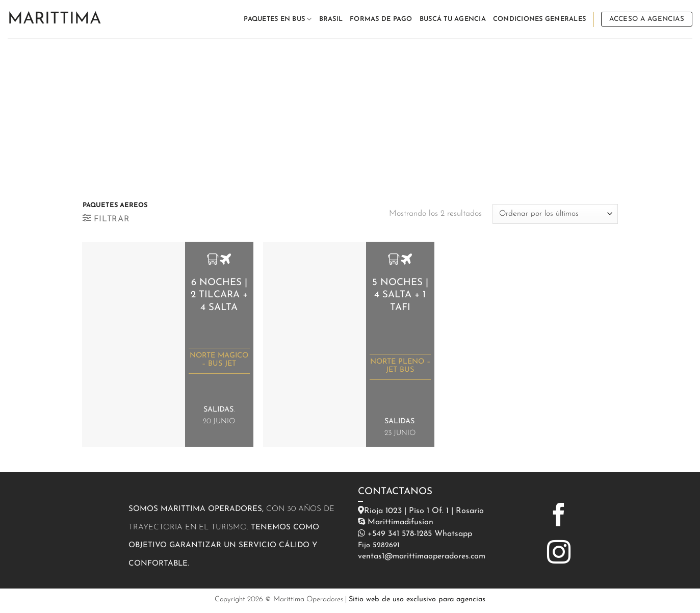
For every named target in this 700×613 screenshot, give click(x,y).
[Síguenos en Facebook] (559, 517)
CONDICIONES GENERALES (539, 19)
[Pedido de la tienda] (555, 214)
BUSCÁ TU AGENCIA (453, 19)
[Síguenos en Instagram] (559, 554)
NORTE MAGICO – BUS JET (219, 360)
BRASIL (331, 19)
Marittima (54, 19)
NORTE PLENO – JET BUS (400, 366)
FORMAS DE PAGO (381, 19)
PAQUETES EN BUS (278, 19)
